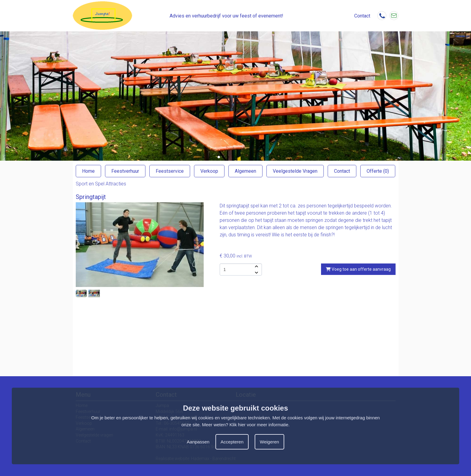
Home (88, 171)
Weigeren (269, 442)
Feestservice (170, 171)
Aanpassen (198, 442)
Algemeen (245, 171)
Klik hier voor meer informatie (259, 425)
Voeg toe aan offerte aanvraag (358, 269)
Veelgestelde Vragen (295, 171)
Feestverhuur (125, 171)
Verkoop (209, 171)
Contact (342, 171)
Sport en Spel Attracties (101, 184)
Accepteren (232, 442)
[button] (219, 157)
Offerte (378, 171)
